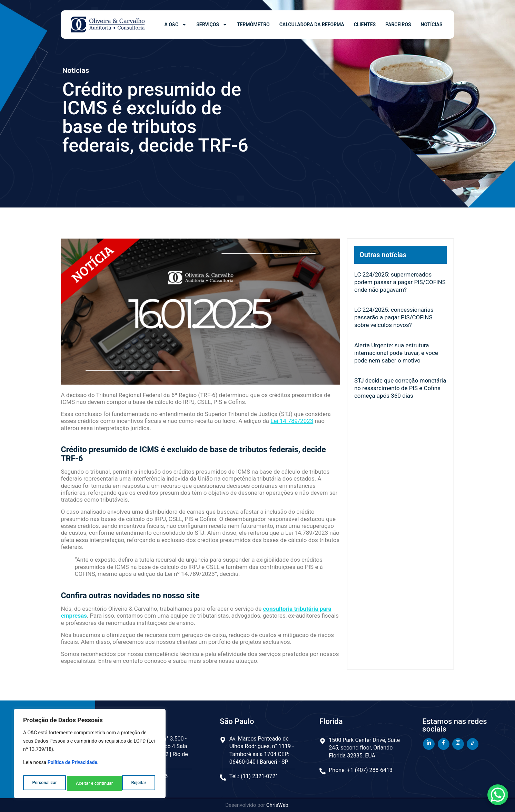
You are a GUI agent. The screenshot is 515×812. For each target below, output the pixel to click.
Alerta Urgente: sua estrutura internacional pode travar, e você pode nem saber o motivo (396, 353)
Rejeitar (83, 783)
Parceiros (398, 25)
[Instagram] (458, 744)
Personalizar (44, 783)
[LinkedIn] (429, 744)
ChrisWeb (277, 805)
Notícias (431, 25)
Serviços (212, 25)
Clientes (365, 25)
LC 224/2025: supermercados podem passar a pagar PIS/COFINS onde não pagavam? (400, 282)
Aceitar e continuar (129, 783)
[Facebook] (444, 744)
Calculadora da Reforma (312, 25)
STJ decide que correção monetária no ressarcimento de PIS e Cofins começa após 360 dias (400, 388)
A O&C (176, 25)
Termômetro (253, 25)
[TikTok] (473, 744)
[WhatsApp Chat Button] (498, 795)
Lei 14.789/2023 (292, 421)
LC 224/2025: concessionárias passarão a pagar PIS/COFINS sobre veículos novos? (394, 317)
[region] (90, 755)
